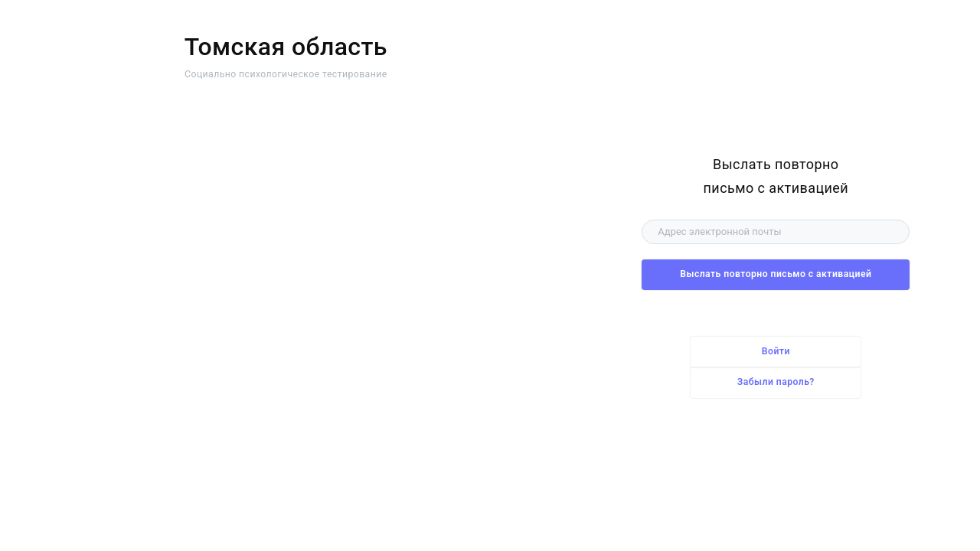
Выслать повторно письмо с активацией (776, 274)
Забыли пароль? (776, 382)
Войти (776, 351)
